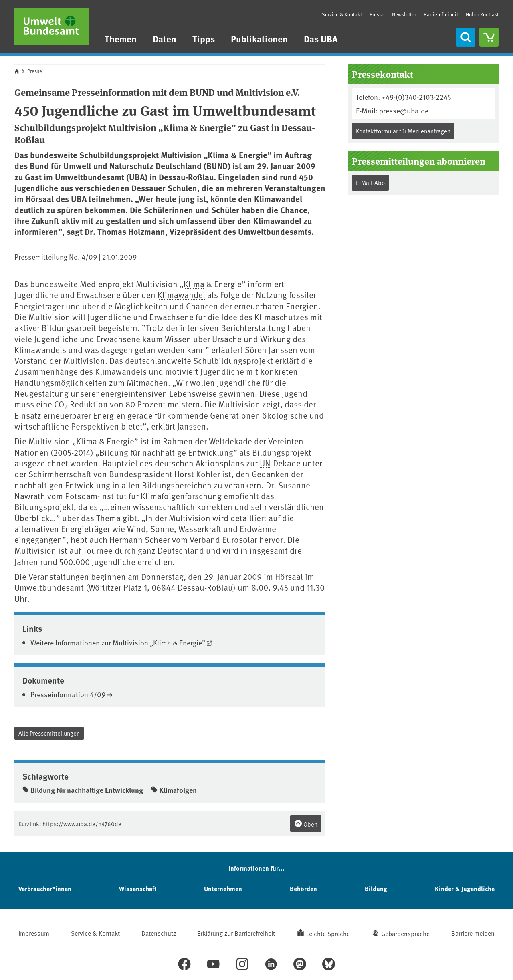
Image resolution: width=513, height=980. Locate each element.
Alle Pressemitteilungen (49, 733)
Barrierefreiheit (441, 14)
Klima (194, 284)
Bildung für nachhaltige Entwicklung (83, 790)
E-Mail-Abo (370, 182)
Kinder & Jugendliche (465, 888)
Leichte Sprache (328, 933)
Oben (306, 824)
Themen (121, 39)
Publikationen (259, 39)
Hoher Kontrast (482, 15)
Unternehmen (223, 888)
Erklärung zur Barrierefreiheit (236, 933)
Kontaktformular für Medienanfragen (403, 131)
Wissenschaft (138, 888)
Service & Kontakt (342, 14)
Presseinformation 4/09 (68, 694)
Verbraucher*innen (45, 888)
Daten (165, 39)
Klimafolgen (174, 790)
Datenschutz (159, 933)
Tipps (204, 39)
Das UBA (321, 39)
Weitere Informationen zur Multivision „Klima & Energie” (118, 642)
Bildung (376, 888)
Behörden (303, 888)
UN (265, 463)
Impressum (34, 933)
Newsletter (404, 14)
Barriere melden (473, 933)
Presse (377, 14)
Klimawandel (181, 295)
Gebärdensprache (405, 933)
